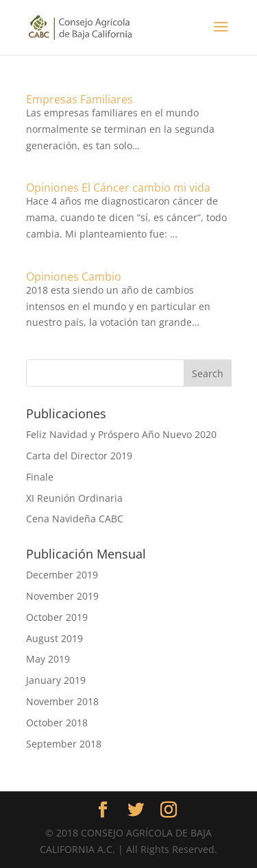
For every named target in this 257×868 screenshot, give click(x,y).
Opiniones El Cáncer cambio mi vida (118, 188)
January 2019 (56, 680)
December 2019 (62, 575)
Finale (40, 477)
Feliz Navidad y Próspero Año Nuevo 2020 (121, 434)
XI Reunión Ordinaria (74, 498)
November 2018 (62, 701)
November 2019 (62, 596)
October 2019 (57, 617)
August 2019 (54, 638)
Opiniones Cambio (74, 277)
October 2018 (57, 723)
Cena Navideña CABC (75, 519)
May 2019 (48, 659)
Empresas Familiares (79, 99)
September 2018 (64, 744)
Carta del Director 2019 (79, 456)
